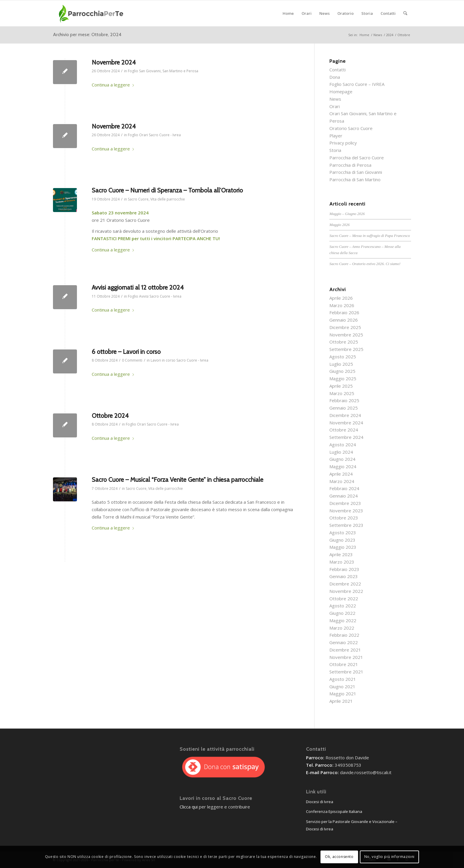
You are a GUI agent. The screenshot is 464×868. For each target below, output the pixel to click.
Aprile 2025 (341, 386)
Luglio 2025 (341, 364)
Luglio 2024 (341, 452)
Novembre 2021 (346, 657)
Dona (335, 77)
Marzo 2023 (342, 562)
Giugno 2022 (342, 613)
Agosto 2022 (343, 606)
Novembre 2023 (346, 511)
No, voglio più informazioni (389, 857)
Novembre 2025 (346, 335)
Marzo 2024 (342, 481)
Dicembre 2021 (345, 650)
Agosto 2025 (343, 357)
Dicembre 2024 (345, 415)
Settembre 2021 (346, 672)
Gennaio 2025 (344, 408)
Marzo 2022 (342, 628)
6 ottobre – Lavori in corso (126, 352)
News (335, 99)
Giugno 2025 (342, 371)
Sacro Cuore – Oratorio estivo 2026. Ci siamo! (365, 264)
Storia (335, 150)
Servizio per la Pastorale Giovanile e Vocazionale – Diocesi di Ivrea (352, 825)
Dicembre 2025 (345, 327)
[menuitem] (288, 13)
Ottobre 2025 (344, 342)
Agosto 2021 (343, 679)
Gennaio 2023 (344, 576)
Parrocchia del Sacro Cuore (357, 158)
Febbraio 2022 (344, 635)
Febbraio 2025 (344, 400)
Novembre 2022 (346, 591)
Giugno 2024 (342, 459)
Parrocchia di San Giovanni (356, 172)
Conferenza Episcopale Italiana (334, 811)
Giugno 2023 (342, 540)
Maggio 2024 (343, 466)
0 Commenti (132, 360)
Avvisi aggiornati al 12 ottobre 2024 (138, 287)
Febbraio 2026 (344, 312)
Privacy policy (343, 143)
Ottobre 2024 (110, 416)
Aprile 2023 (341, 554)
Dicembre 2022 (345, 584)
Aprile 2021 (341, 701)
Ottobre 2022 (344, 599)
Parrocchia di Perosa (350, 165)
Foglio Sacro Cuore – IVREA (357, 84)
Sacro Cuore (138, 199)
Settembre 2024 (346, 437)
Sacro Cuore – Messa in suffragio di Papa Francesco (370, 236)
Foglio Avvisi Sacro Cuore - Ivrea (155, 296)
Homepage (341, 92)
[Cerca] (405, 13)
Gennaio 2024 (344, 496)
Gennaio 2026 (344, 320)
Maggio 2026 (339, 225)
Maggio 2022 (343, 620)
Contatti (337, 70)
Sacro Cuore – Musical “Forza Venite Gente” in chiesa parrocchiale (178, 480)
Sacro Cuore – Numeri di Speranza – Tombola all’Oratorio (167, 190)
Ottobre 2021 (344, 664)
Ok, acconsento (339, 857)
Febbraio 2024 (344, 488)
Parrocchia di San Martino (355, 179)
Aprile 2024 (341, 474)
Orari (335, 106)
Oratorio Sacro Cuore (351, 128)
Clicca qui (189, 807)
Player (336, 136)
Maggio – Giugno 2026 (347, 214)
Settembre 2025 (346, 349)
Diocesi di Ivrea (320, 802)
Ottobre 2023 (344, 518)
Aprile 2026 (341, 298)
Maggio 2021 (343, 694)
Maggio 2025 (343, 378)
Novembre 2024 (114, 62)
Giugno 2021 (342, 686)
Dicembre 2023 (345, 503)
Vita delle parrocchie (168, 199)
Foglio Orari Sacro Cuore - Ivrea (154, 135)
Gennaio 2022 (344, 642)
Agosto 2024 (343, 445)
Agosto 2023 (343, 532)
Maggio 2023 (343, 547)
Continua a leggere (113, 85)
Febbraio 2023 (344, 569)
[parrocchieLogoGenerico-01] (92, 13)
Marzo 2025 (342, 393)
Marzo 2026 (342, 305)
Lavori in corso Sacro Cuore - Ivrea (179, 360)
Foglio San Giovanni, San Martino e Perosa (163, 71)
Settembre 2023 (346, 525)
